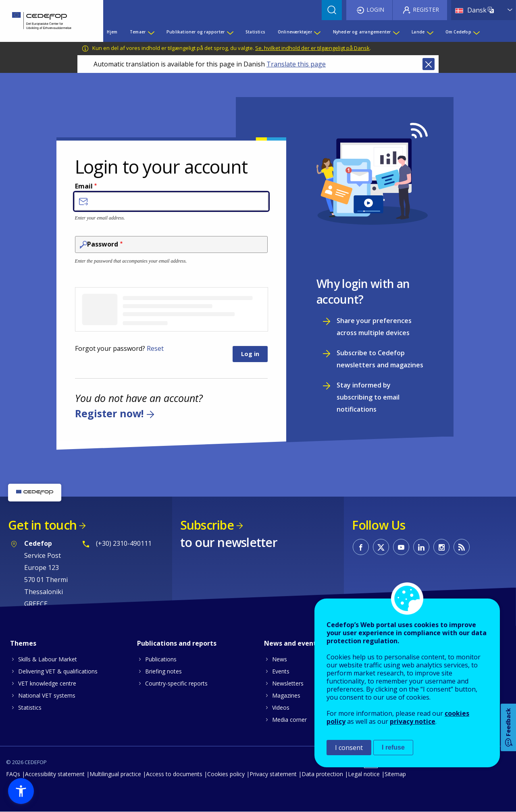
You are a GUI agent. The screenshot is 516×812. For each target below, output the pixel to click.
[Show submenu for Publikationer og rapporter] (230, 32)
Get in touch (42, 525)
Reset (155, 348)
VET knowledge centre (47, 683)
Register (426, 9)
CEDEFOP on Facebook (361, 547)
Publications (161, 659)
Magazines (286, 695)
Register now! (109, 414)
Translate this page (296, 64)
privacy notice (413, 721)
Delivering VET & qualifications (58, 671)
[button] (21, 791)
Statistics (30, 707)
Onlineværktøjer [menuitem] (295, 32)
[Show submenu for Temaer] (151, 32)
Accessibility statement (55, 774)
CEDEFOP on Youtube (401, 547)
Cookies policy (226, 774)
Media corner (289, 720)
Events (281, 671)
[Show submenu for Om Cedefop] (476, 32)
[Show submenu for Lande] (430, 32)
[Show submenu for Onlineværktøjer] (317, 32)
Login (375, 9)
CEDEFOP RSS (462, 547)
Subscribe (207, 525)
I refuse (393, 747)
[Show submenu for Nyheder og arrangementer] (396, 32)
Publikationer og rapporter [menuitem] (196, 32)
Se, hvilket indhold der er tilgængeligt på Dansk (312, 48)
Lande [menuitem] (418, 32)
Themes (23, 643)
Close (429, 64)
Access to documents (174, 774)
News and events (292, 643)
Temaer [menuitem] (138, 32)
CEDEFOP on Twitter (381, 547)
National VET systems (47, 695)
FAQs (13, 774)
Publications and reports (177, 643)
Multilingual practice (115, 774)
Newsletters (288, 683)
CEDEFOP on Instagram (441, 547)
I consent (349, 748)
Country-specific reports (176, 683)
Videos (281, 707)
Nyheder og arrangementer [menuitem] (362, 32)
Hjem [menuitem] (112, 32)
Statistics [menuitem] (255, 32)
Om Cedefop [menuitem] (458, 32)
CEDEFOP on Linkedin (421, 547)
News (280, 659)
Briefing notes (163, 671)
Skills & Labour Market (48, 659)
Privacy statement (273, 774)
